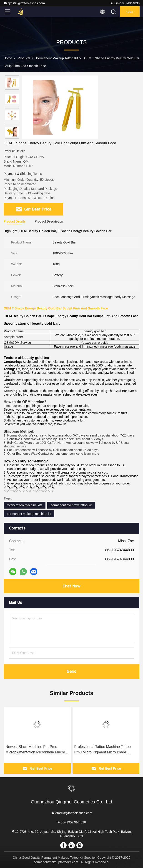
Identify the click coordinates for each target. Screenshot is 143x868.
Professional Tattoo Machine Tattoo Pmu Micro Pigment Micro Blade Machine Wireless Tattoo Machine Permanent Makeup (103, 750)
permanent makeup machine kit (29, 514)
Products (24, 58)
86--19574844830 (125, 3)
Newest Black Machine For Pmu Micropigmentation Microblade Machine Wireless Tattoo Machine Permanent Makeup (37, 750)
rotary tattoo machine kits (25, 505)
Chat (130, 12)
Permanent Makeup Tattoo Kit (57, 58)
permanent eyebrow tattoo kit (71, 505)
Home (8, 58)
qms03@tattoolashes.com (24, 3)
